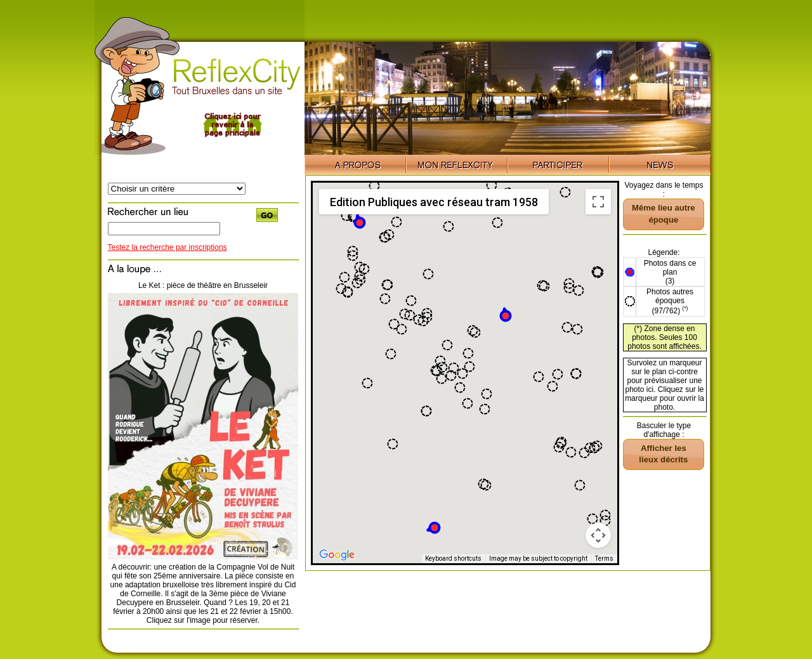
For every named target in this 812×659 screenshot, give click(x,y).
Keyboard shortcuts (453, 558)
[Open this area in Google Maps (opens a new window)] (337, 555)
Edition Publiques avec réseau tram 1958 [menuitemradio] (434, 202)
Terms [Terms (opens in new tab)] (604, 558)
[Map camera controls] (598, 535)
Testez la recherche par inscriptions (167, 247)
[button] (506, 315)
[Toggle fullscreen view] (598, 202)
